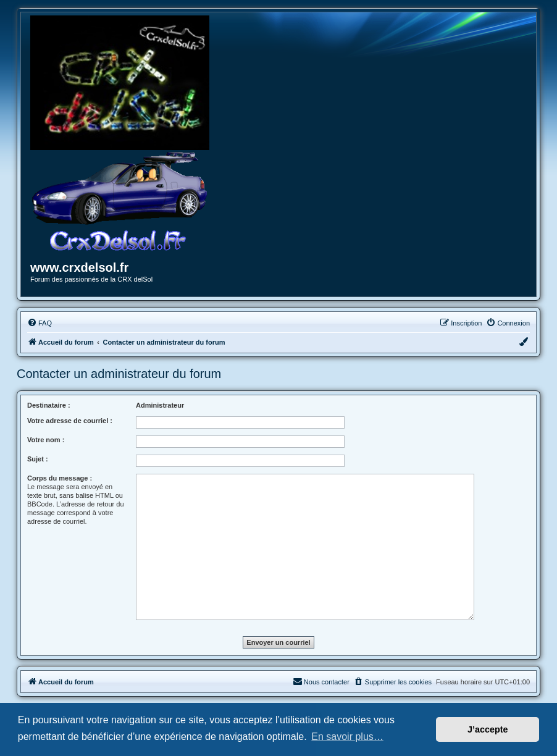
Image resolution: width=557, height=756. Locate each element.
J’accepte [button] (488, 729)
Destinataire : (49, 405)
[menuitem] (40, 323)
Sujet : (38, 459)
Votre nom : (46, 440)
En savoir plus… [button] (347, 737)
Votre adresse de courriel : (70, 421)
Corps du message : (60, 478)
